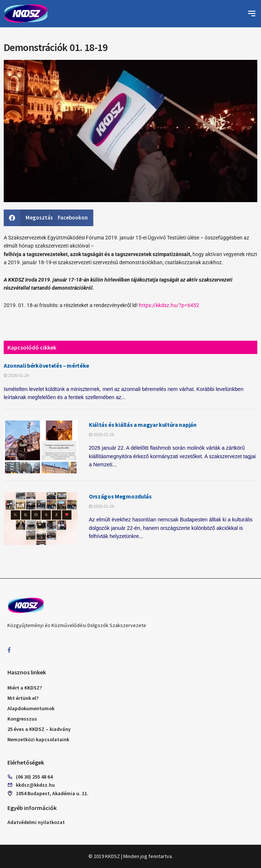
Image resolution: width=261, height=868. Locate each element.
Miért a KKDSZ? (25, 688)
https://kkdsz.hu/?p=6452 (169, 305)
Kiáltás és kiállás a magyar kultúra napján (143, 425)
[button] (252, 14)
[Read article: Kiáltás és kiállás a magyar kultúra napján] (41, 447)
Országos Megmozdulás (120, 496)
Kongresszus (22, 719)
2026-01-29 (16, 375)
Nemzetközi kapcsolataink (38, 739)
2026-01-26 (101, 435)
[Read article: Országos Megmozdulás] (41, 519)
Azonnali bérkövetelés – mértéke (46, 365)
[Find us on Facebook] (9, 650)
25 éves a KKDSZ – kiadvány (39, 729)
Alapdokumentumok (31, 708)
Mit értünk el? (23, 698)
